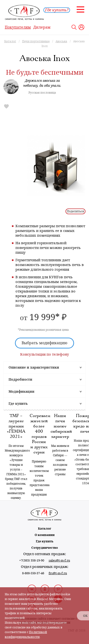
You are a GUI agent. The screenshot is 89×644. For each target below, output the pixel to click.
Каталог (45, 529)
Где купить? (57, 10)
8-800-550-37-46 (33, 573)
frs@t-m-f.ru (58, 573)
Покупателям (18, 27)
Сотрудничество (45, 548)
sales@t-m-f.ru (59, 560)
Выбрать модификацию (44, 343)
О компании (45, 535)
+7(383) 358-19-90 (32, 560)
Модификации (21, 392)
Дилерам (42, 27)
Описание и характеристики (34, 367)
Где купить (18, 404)
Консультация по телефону (44, 354)
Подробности (20, 379)
